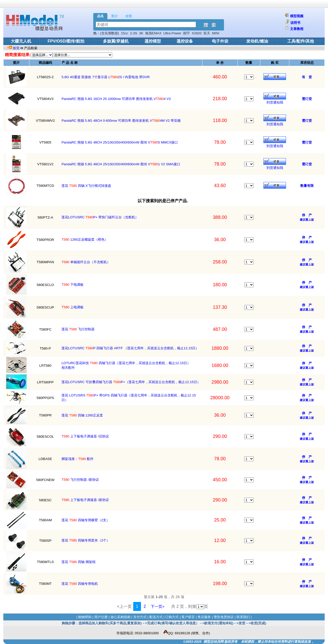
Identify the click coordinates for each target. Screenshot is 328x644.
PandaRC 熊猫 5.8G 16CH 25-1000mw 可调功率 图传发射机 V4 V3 (116, 99)
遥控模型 (153, 41)
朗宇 (187, 33)
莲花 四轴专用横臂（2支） (86, 520)
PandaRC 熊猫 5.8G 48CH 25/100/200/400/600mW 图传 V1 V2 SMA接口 (121, 164)
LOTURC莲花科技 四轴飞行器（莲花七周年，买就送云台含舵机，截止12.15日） (126, 363)
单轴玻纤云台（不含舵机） (86, 262)
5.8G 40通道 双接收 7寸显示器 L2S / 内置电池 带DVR (106, 77)
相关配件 (68, 368)
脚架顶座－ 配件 (78, 459)
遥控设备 (185, 41)
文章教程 (297, 29)
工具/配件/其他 (301, 41)
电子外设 (220, 41)
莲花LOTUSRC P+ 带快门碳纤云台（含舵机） (100, 217)
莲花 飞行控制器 (78, 329)
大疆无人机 (21, 41)
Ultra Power (172, 33)
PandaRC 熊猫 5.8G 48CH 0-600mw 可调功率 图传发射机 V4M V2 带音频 (121, 121)
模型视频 (297, 16)
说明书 (295, 23)
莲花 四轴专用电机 (80, 584)
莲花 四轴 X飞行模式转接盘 (86, 186)
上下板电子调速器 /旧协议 (85, 436)
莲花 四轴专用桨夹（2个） (86, 540)
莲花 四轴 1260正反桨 (82, 415)
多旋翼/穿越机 (116, 41)
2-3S (134, 33)
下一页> (158, 606)
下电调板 (73, 285)
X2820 (197, 33)
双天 (207, 33)
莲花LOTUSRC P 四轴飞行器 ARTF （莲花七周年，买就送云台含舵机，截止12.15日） (130, 348)
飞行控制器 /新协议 (80, 480)
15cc (125, 33)
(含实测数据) (109, 33)
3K (141, 33)
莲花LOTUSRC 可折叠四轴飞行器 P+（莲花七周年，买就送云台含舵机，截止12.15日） (131, 382)
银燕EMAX (153, 33)
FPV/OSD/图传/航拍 (66, 41)
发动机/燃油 (257, 41)
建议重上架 (307, 220)
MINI (216, 33)
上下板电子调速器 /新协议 (85, 500)
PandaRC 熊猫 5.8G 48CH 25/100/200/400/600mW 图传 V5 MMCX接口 (120, 142)
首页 (17, 48)
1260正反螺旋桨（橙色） (85, 239)
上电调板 (73, 307)
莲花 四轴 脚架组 (79, 562)
